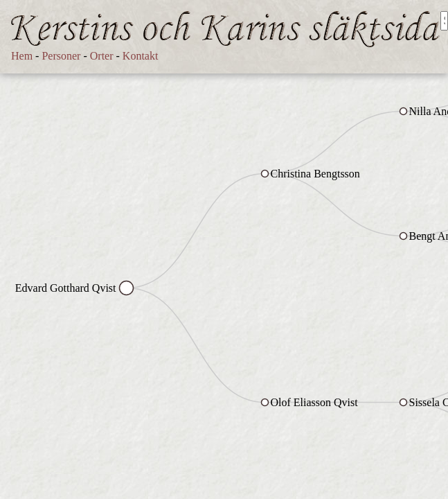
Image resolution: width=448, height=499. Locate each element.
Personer (61, 56)
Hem (22, 56)
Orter (102, 56)
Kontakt (141, 56)
